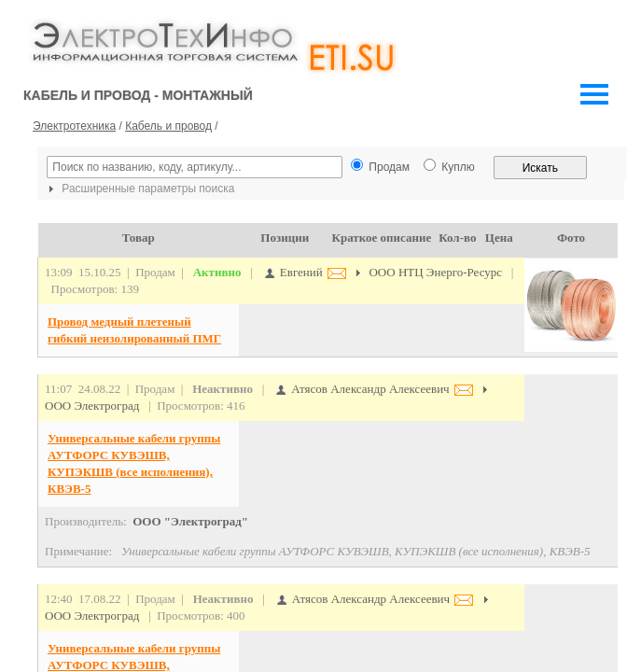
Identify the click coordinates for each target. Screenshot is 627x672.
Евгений (300, 272)
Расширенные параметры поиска (139, 189)
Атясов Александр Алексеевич (369, 389)
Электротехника (74, 126)
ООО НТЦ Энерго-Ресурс (435, 272)
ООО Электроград (92, 406)
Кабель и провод (168, 126)
